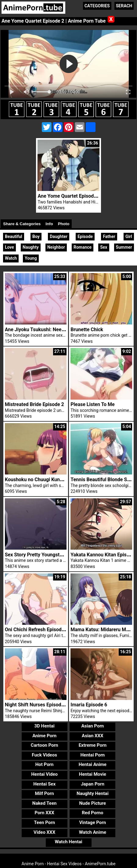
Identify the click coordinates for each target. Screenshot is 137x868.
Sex (104, 247)
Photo (64, 224)
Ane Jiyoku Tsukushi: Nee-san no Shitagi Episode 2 (61, 330)
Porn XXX (45, 813)
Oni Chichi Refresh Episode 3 (37, 630)
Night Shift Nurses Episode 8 (36, 705)
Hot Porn (45, 764)
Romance (83, 247)
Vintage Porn (93, 822)
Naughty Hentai (93, 793)
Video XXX (44, 832)
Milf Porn (45, 793)
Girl (129, 236)
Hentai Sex (44, 784)
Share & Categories (22, 224)
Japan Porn (93, 784)
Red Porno (92, 813)
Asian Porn (92, 726)
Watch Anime (93, 832)
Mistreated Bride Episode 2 (34, 404)
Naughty (31, 247)
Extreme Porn (93, 745)
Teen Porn (44, 822)
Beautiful (14, 236)
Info (49, 224)
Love (9, 247)
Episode (85, 236)
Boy (36, 236)
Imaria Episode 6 (89, 705)
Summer (124, 247)
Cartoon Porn (45, 745)
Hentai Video (44, 774)
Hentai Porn (92, 755)
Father (109, 236)
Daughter (59, 236)
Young (31, 258)
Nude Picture (93, 803)
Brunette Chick (87, 330)
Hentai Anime (93, 764)
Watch (11, 258)
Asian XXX (92, 736)
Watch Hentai (68, 842)
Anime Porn (44, 736)
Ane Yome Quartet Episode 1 (69, 196)
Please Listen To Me (93, 404)
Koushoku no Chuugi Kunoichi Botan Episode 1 (56, 480)
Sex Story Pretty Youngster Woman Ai (46, 555)
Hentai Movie (93, 774)
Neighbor (56, 247)
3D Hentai (44, 726)
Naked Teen (45, 803)
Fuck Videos (44, 755)
